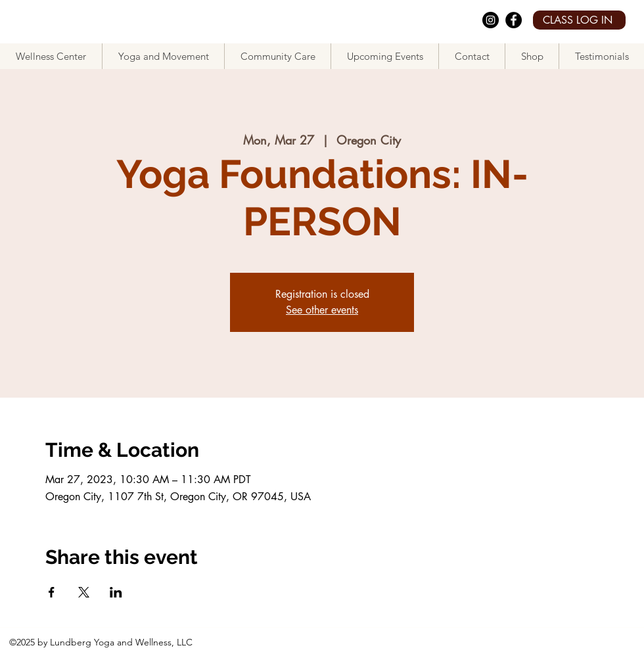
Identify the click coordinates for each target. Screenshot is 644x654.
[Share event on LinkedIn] (116, 592)
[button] (163, 56)
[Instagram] (491, 20)
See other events (322, 310)
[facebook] (514, 20)
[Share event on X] (84, 592)
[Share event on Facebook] (52, 592)
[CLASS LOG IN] (579, 20)
